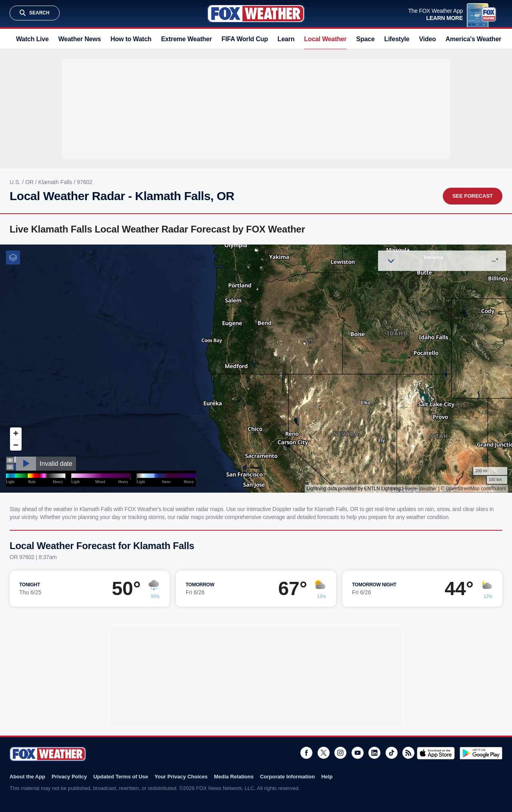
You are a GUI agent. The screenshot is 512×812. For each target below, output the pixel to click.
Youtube (358, 753)
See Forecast (473, 196)
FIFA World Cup (245, 39)
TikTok (392, 753)
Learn (286, 39)
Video (428, 39)
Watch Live (32, 39)
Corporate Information (287, 777)
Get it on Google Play (481, 753)
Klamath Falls (56, 182)
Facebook (306, 753)
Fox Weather (256, 14)
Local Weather (325, 39)
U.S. (16, 182)
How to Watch (131, 39)
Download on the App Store (436, 753)
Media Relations (234, 777)
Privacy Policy (69, 777)
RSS (408, 753)
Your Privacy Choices (181, 777)
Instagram (340, 753)
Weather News (80, 39)
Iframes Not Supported (256, 369)
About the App (27, 777)
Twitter (324, 753)
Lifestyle (397, 39)
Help (327, 777)
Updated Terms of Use (121, 777)
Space (366, 39)
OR (30, 182)
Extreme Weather (187, 39)
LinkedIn (374, 753)
